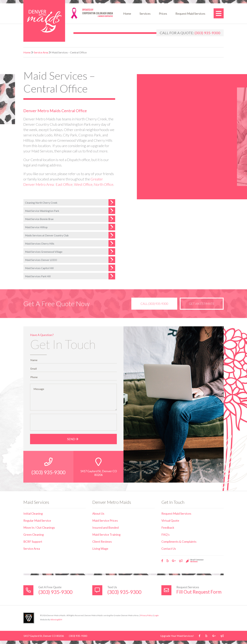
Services (145, 14)
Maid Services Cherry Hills (40, 244)
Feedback (168, 527)
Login (156, 615)
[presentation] (57, 422)
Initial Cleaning (33, 513)
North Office (104, 184)
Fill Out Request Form (199, 592)
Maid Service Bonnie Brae (39, 219)
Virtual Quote (170, 520)
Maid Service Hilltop (36, 227)
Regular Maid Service (37, 520)
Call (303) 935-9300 (154, 304)
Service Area (41, 52)
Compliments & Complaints (179, 542)
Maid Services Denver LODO (41, 260)
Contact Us (169, 549)
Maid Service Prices (105, 520)
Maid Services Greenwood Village (44, 252)
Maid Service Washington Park (42, 211)
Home (127, 14)
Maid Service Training (106, 534)
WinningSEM (56, 620)
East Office (64, 184)
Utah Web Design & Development (29, 618)
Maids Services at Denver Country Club (47, 235)
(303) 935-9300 (207, 33)
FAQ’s (165, 534)
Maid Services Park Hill (38, 276)
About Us (98, 513)
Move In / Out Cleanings (39, 527)
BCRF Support (33, 542)
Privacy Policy (146, 615)
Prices (163, 14)
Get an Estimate (202, 304)
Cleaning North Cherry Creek (41, 203)
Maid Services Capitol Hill (39, 268)
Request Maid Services (190, 14)
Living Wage (100, 549)
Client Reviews (102, 542)
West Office (83, 184)
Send (74, 439)
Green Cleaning (34, 534)
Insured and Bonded (105, 527)
